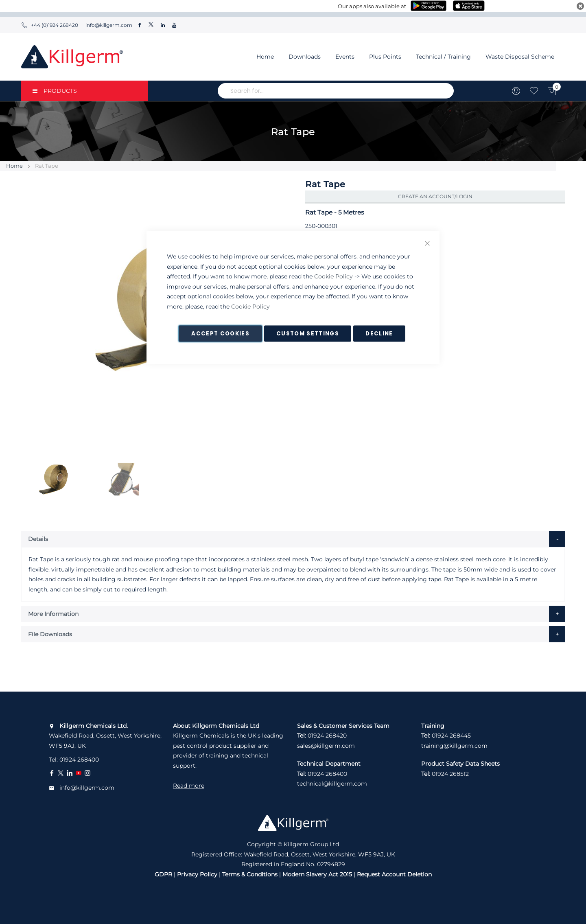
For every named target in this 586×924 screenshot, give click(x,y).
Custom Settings (308, 334)
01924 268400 (79, 760)
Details (38, 539)
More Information (53, 614)
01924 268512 (450, 774)
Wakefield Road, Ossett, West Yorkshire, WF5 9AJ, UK (105, 736)
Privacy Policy (197, 874)
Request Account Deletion (394, 874)
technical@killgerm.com (332, 784)
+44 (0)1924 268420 (50, 25)
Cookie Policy (333, 276)
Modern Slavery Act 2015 (317, 874)
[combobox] (336, 91)
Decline (379, 334)
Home (265, 57)
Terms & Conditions (250, 874)
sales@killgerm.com (326, 746)
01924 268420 (327, 736)
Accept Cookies (220, 334)
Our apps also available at (372, 6)
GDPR (163, 874)
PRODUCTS (55, 91)
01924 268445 (451, 736)
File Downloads (50, 634)
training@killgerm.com (454, 746)
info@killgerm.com (108, 25)
